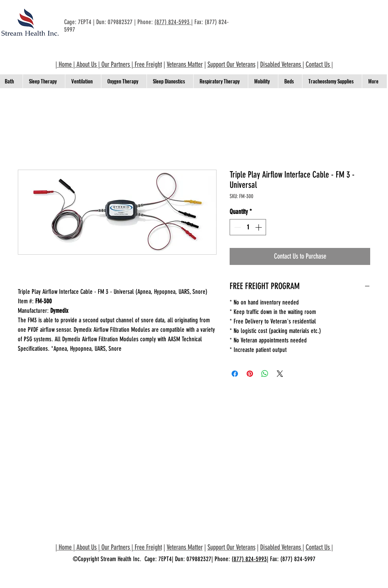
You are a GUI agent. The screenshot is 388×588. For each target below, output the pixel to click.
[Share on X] (280, 374)
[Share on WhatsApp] (265, 374)
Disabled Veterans (281, 64)
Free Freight (148, 64)
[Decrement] (237, 227)
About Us (87, 64)
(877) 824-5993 (173, 22)
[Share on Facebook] (235, 374)
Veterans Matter (185, 64)
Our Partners (116, 64)
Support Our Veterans (231, 64)
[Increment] (259, 227)
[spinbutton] (248, 227)
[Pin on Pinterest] (250, 374)
